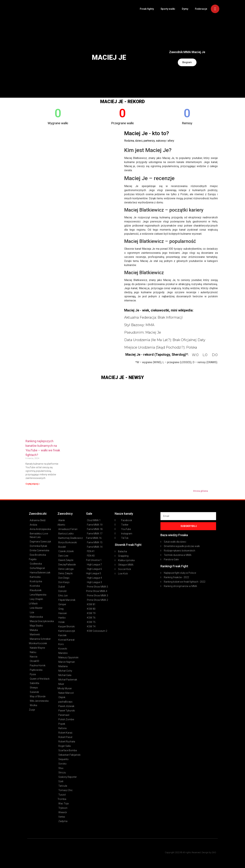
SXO (214, 852)
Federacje (201, 9)
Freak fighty (147, 9)
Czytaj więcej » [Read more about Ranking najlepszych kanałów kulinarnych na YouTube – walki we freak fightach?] (33, 484)
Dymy (185, 9)
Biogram (187, 62)
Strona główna (201, 491)
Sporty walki (168, 9)
